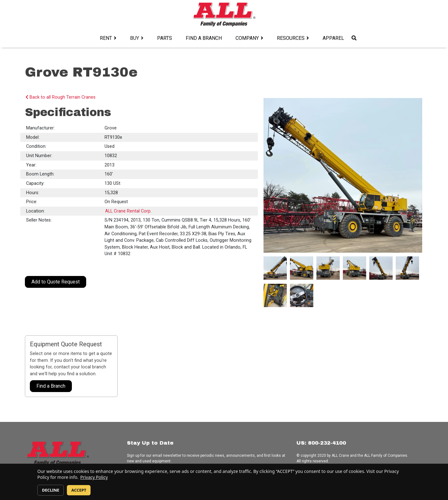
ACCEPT (79, 490)
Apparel (333, 38)
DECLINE (51, 490)
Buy (135, 38)
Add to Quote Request (56, 282)
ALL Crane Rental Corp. (128, 211)
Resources (291, 38)
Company (247, 38)
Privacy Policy (94, 477)
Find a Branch (204, 38)
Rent (106, 38)
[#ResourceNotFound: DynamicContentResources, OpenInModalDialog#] (275, 268)
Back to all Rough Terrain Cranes (61, 97)
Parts (165, 38)
